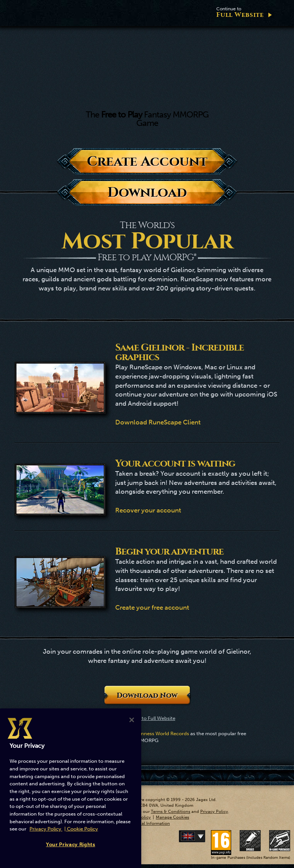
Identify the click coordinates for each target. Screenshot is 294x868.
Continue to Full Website (147, 718)
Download (147, 192)
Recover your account (148, 510)
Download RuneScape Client (158, 422)
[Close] (132, 720)
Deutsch (204, 836)
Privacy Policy (214, 812)
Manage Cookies (172, 817)
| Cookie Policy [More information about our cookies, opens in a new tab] (81, 829)
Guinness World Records (161, 733)
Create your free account (152, 607)
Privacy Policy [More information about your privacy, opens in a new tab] (46, 829)
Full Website (240, 12)
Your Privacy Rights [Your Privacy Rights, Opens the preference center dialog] (70, 844)
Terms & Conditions (171, 812)
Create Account (147, 161)
